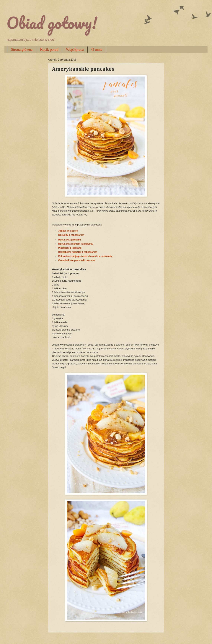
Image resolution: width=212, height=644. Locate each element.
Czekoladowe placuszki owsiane (77, 260)
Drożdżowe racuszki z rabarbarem (78, 252)
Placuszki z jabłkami (70, 248)
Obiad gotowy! (52, 23)
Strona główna (22, 49)
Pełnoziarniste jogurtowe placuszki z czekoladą (86, 256)
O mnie (97, 49)
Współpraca (75, 49)
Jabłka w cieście (68, 231)
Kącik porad (49, 49)
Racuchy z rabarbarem (71, 235)
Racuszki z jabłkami (70, 240)
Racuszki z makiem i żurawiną (75, 244)
